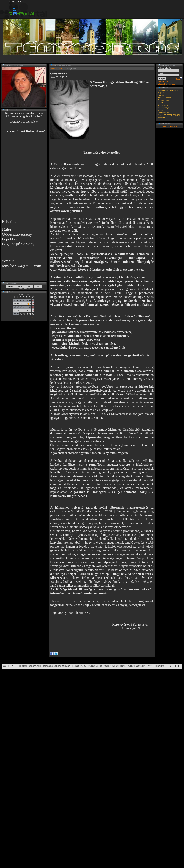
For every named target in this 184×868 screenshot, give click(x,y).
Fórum (160, 103)
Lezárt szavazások (170, 126)
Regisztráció (163, 82)
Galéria (161, 95)
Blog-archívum (164, 100)
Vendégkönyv (163, 108)
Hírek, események (58, 69)
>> (32, 318)
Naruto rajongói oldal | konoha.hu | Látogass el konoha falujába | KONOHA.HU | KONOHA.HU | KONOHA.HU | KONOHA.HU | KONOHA (78, 666)
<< (15, 318)
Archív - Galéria (164, 98)
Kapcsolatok (163, 105)
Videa (160, 120)
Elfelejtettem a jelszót (167, 84)
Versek (161, 110)
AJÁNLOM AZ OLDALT (13, 2)
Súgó (179, 79)
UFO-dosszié (163, 113)
